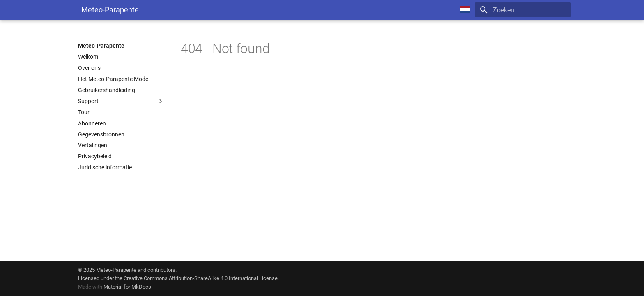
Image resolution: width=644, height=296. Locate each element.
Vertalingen (93, 145)
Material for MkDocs (127, 287)
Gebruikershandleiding (107, 90)
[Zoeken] (523, 10)
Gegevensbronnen (101, 134)
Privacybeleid (95, 156)
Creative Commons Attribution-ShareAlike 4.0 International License (201, 278)
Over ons (89, 68)
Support (121, 101)
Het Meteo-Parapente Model (114, 79)
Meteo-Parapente (101, 46)
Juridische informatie (105, 167)
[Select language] (465, 10)
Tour (84, 112)
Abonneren (92, 123)
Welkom (88, 57)
